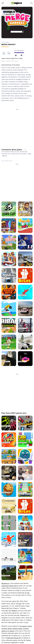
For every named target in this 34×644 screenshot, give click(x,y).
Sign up (5, 156)
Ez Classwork (13, 643)
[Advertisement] (17, 127)
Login (29, 154)
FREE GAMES (5, 42)
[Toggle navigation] (3, 3)
